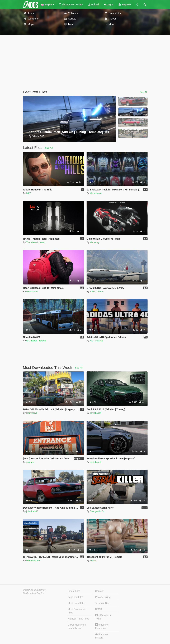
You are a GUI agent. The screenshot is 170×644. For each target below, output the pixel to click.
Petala (93, 560)
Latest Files (74, 591)
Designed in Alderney (34, 590)
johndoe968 (32, 511)
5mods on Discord (102, 636)
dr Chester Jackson (36, 341)
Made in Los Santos (34, 593)
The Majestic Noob (36, 242)
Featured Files (76, 597)
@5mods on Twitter (103, 617)
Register (125, 4)
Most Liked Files (77, 603)
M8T (29, 193)
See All (144, 92)
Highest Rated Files (78, 619)
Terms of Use (102, 603)
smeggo (30, 462)
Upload (93, 4)
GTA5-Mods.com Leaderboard (77, 626)
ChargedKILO (97, 511)
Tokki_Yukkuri (97, 291)
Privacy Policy (103, 597)
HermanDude (33, 560)
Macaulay (95, 242)
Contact (99, 591)
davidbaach (96, 413)
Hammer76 (32, 413)
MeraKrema (96, 193)
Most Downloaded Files (78, 611)
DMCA (99, 609)
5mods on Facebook (102, 626)
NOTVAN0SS (97, 341)
